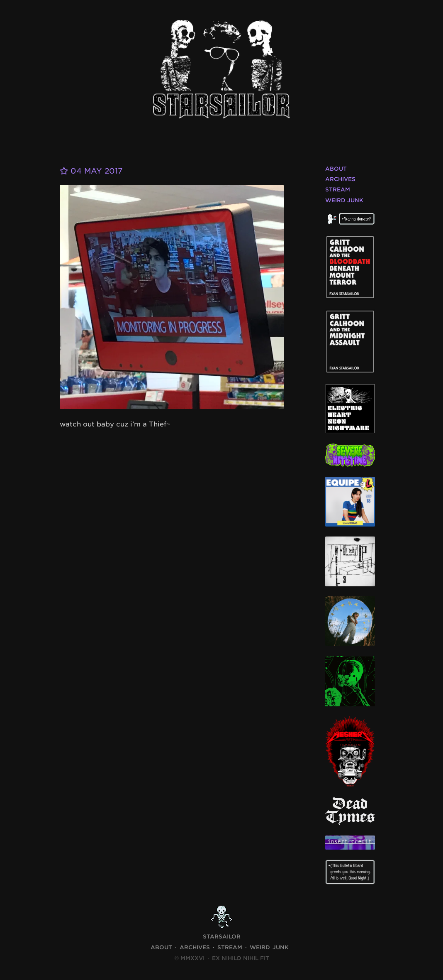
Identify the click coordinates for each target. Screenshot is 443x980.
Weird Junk (344, 200)
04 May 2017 (91, 171)
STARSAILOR (222, 937)
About (336, 169)
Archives (340, 179)
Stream (338, 190)
